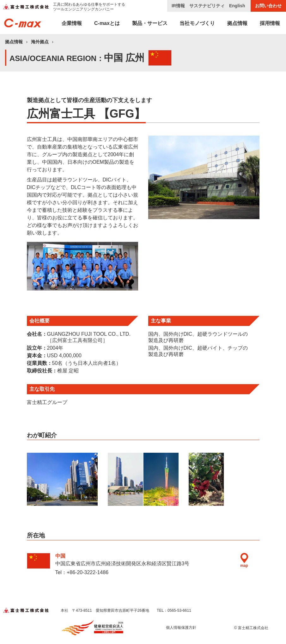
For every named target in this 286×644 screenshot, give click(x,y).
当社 (197, 23)
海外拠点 (40, 42)
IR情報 (178, 6)
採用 (270, 23)
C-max (107, 23)
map (244, 560)
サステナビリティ (207, 6)
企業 (72, 23)
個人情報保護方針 (181, 628)
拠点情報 (14, 42)
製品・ (150, 23)
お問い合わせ (268, 6)
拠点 (237, 23)
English (237, 6)
